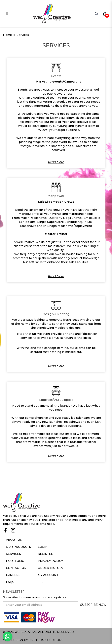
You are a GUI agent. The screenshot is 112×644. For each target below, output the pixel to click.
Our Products (18, 547)
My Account (48, 575)
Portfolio (15, 561)
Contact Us (16, 568)
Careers (13, 575)
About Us (14, 540)
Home (7, 35)
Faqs (10, 582)
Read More (56, 162)
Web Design (13, 640)
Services (23, 35)
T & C (42, 582)
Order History (51, 568)
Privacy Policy (50, 561)
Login (43, 547)
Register (46, 554)
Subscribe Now (93, 605)
